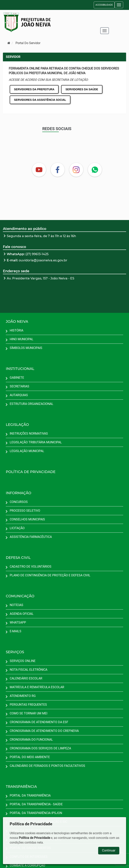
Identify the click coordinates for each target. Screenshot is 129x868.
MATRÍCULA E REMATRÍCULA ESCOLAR (37, 687)
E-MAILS (16, 631)
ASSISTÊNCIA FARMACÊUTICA (31, 537)
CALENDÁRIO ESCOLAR (26, 678)
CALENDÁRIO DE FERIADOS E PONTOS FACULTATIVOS (47, 766)
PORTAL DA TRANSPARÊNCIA (30, 795)
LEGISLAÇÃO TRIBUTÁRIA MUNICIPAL (36, 442)
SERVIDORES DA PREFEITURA (34, 89)
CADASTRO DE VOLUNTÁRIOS (31, 567)
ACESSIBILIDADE (104, 5)
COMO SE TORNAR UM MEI (29, 713)
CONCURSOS (19, 502)
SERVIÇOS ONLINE (23, 661)
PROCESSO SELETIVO (25, 511)
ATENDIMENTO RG (23, 696)
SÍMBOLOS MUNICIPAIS (26, 348)
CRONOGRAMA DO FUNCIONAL (31, 740)
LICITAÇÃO (17, 528)
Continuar (109, 850)
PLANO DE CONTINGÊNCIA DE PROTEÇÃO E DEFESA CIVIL (50, 575)
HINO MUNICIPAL (22, 339)
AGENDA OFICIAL (22, 614)
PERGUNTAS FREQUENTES (28, 705)
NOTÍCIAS (16, 605)
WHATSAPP (18, 622)
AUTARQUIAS (19, 395)
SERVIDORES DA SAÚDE (82, 89)
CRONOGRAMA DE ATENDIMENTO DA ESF (39, 722)
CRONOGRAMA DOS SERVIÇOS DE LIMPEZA (40, 748)
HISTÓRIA (16, 330)
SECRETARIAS (19, 386)
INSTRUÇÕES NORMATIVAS (29, 434)
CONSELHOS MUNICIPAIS (27, 519)
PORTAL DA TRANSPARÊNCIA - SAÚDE (36, 804)
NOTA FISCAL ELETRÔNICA (29, 670)
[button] (119, 5)
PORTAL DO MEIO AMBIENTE (30, 757)
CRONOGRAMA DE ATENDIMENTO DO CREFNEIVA (44, 731)
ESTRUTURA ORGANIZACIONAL (32, 404)
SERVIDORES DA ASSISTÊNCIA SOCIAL (40, 100)
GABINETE (17, 378)
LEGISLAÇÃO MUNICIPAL (27, 451)
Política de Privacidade (34, 838)
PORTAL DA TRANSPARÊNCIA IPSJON (36, 813)
